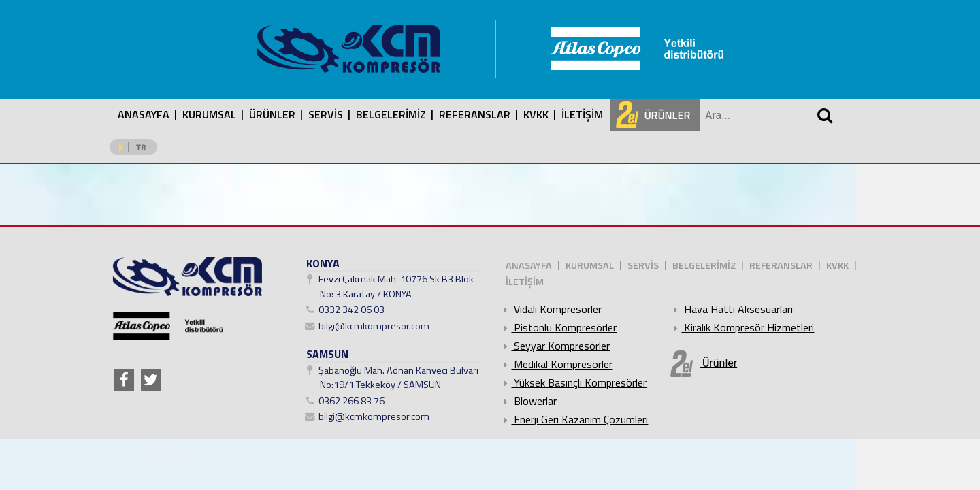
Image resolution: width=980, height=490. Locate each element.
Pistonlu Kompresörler (558, 327)
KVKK (536, 114)
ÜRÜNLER (272, 114)
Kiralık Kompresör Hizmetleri (742, 327)
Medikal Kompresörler (556, 364)
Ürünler (704, 364)
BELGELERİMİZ (391, 114)
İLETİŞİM (582, 114)
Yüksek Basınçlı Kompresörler (573, 382)
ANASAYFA (144, 114)
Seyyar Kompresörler (555, 346)
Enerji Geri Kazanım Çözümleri (574, 419)
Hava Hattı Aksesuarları (732, 309)
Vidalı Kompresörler (551, 309)
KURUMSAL (209, 114)
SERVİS (326, 114)
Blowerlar (528, 401)
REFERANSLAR (475, 114)
